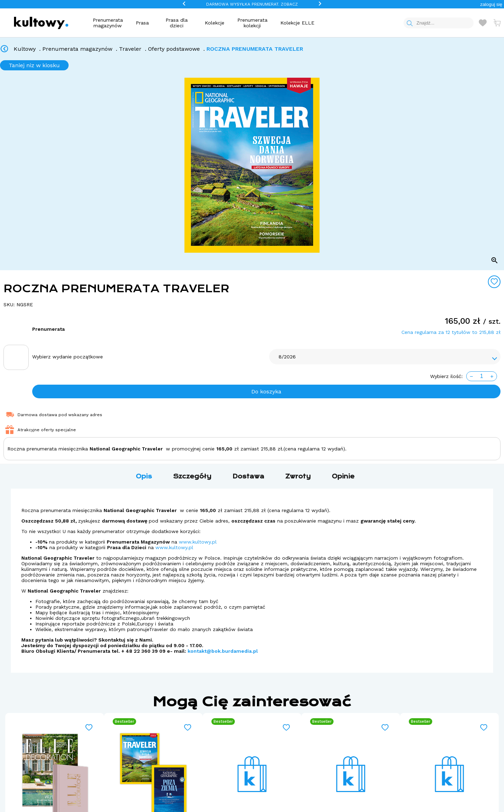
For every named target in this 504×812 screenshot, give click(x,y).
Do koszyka (266, 391)
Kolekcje (215, 23)
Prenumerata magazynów (108, 23)
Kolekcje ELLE (297, 23)
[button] (491, 4)
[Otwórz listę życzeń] (483, 23)
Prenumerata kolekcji (252, 23)
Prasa (142, 23)
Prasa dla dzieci (177, 23)
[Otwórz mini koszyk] (497, 23)
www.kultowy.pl (198, 542)
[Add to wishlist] (494, 282)
